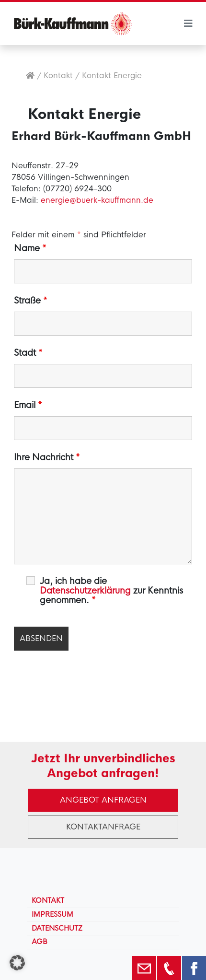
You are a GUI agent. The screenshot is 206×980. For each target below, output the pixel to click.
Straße (31, 301)
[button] (17, 963)
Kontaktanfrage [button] (103, 827)
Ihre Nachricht (47, 457)
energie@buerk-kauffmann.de (97, 200)
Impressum (52, 914)
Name (30, 248)
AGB (40, 942)
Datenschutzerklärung (85, 591)
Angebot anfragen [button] (103, 800)
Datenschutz (57, 928)
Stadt (28, 353)
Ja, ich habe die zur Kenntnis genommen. (111, 591)
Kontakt (58, 76)
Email (28, 405)
